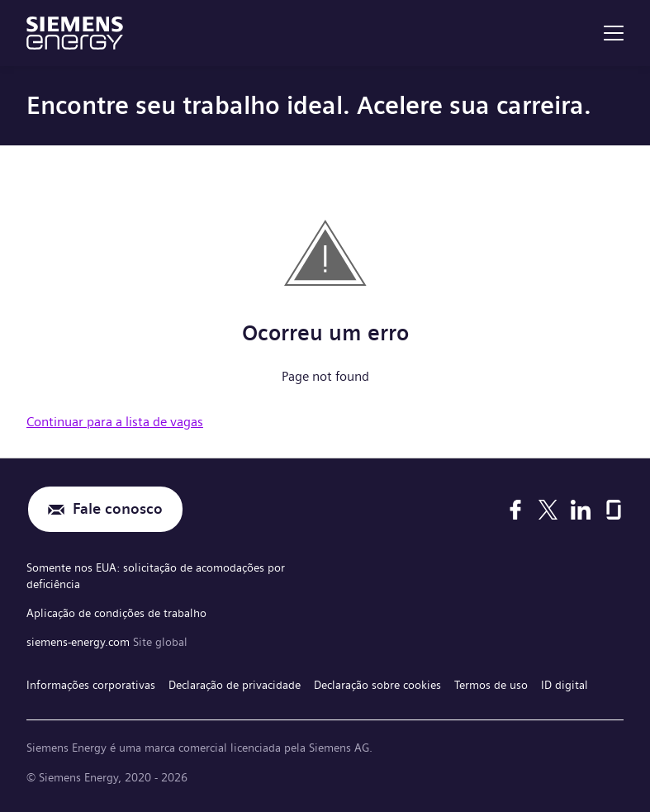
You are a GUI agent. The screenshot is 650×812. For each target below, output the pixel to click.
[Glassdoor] (614, 510)
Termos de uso (491, 685)
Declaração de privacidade (235, 685)
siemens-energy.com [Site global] (80, 642)
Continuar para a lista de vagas (115, 422)
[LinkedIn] (581, 510)
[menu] (614, 33)
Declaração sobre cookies (377, 685)
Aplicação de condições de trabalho (116, 613)
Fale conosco (118, 509)
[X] (548, 510)
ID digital (565, 685)
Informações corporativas (91, 685)
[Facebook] (515, 510)
